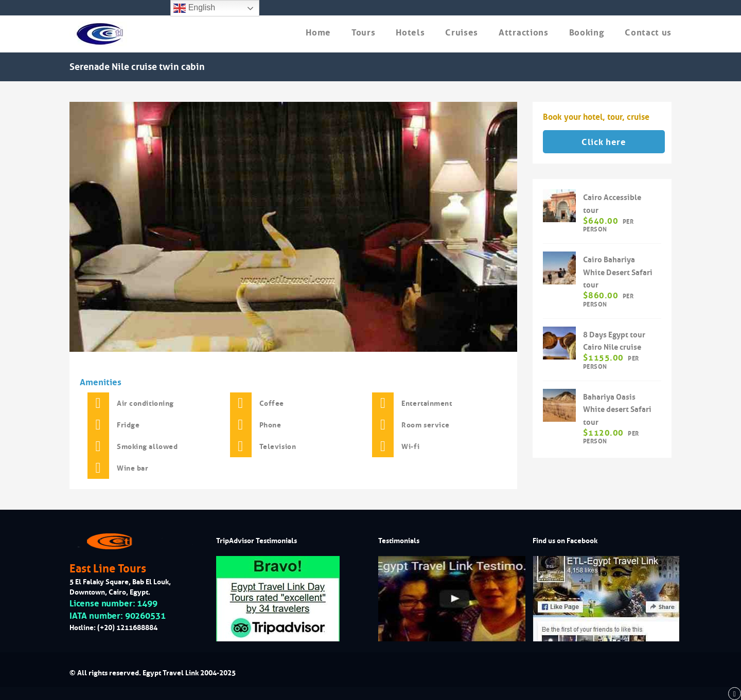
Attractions (523, 33)
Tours (363, 33)
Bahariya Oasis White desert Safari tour (617, 410)
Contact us (648, 33)
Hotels (410, 33)
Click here (604, 142)
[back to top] (735, 694)
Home (318, 33)
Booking (587, 33)
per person (608, 225)
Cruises (462, 33)
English (194, 8)
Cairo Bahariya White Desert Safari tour (618, 272)
